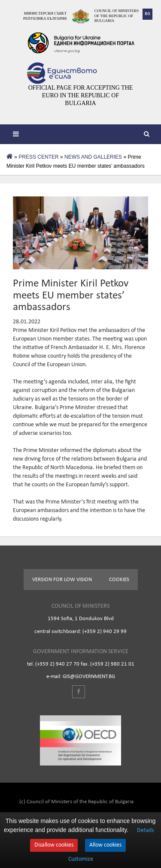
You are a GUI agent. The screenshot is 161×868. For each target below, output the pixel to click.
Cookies (119, 580)
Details (145, 830)
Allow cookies (105, 845)
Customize (81, 859)
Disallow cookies (54, 845)
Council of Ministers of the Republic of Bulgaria (117, 16)
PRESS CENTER (38, 157)
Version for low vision (62, 580)
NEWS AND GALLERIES (93, 157)
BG (147, 14)
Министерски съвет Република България (45, 16)
